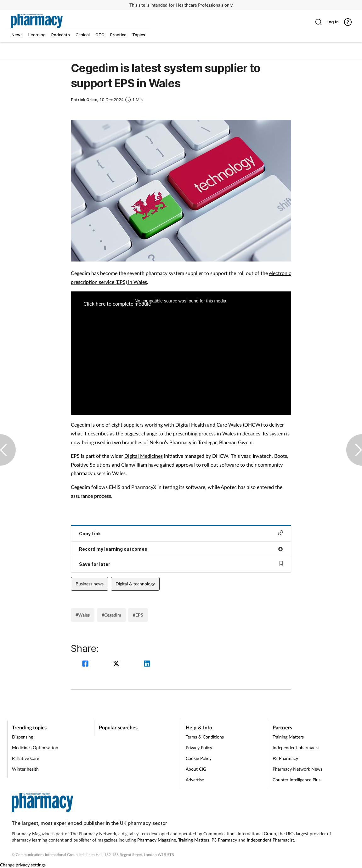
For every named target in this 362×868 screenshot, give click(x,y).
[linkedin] (147, 664)
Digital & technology (135, 584)
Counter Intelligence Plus (297, 780)
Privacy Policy (199, 747)
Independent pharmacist (296, 747)
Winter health (25, 769)
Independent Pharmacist (270, 840)
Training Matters (288, 737)
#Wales (83, 615)
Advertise (195, 780)
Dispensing (23, 737)
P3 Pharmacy (285, 758)
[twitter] (117, 664)
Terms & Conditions (205, 737)
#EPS (138, 615)
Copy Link (181, 533)
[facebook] (86, 664)
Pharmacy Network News (297, 769)
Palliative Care (25, 758)
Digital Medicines (144, 456)
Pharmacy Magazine (157, 840)
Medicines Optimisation (35, 747)
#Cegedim (111, 615)
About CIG (196, 769)
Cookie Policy (199, 758)
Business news (90, 584)
